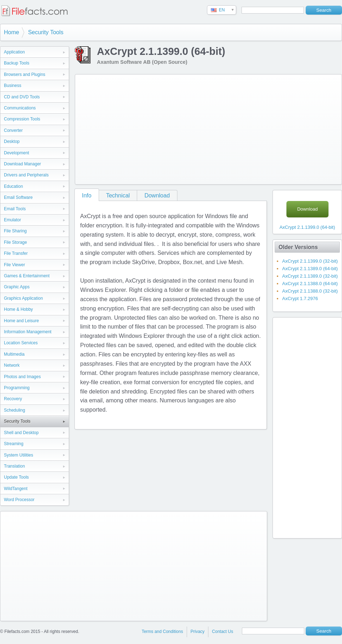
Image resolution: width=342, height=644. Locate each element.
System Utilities (19, 455)
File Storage (15, 242)
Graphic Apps (17, 287)
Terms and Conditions (162, 632)
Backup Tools (17, 63)
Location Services (21, 343)
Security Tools (46, 32)
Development (17, 153)
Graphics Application (23, 298)
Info (87, 195)
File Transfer (16, 253)
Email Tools (15, 209)
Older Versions (298, 247)
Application (14, 52)
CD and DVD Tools (22, 97)
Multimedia (14, 354)
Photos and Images (22, 377)
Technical (118, 195)
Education (13, 186)
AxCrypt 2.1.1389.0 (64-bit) (310, 269)
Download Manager (22, 164)
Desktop (12, 141)
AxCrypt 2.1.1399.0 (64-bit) (307, 227)
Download (157, 195)
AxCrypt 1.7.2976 (300, 298)
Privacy (198, 632)
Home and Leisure (21, 321)
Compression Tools (22, 119)
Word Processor (19, 500)
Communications (20, 108)
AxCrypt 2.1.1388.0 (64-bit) (310, 284)
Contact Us (222, 632)
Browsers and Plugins (25, 74)
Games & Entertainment (27, 276)
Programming (17, 388)
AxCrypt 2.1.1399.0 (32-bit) (310, 261)
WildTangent (16, 489)
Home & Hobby (18, 309)
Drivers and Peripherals (26, 175)
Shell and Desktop (21, 433)
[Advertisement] (176, 128)
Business (13, 86)
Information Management (28, 332)
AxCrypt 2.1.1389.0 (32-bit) (310, 276)
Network (12, 365)
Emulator (12, 220)
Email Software (18, 197)
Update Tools (16, 477)
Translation (14, 466)
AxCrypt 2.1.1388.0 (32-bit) (310, 291)
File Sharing (15, 231)
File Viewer (14, 265)
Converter (13, 130)
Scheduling (14, 410)
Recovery (13, 399)
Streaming (14, 444)
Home (12, 32)
